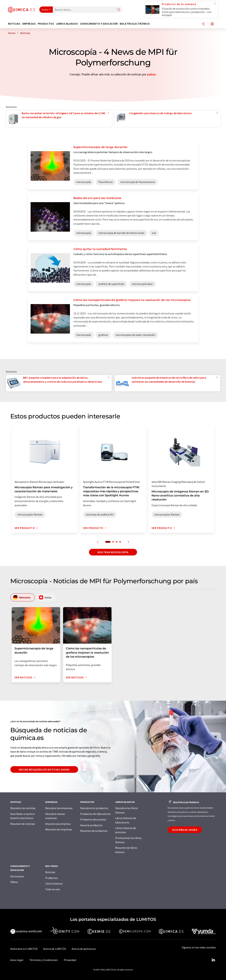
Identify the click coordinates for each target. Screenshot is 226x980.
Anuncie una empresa (58, 824)
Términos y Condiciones (44, 960)
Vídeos (14, 882)
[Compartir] (203, 24)
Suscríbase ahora (185, 830)
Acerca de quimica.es (84, 949)
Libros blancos (54, 883)
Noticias (50, 872)
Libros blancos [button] (67, 24)
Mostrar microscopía (113, 552)
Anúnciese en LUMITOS (24, 949)
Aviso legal (17, 960)
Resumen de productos (94, 831)
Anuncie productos (91, 825)
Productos (51, 878)
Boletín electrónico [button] (135, 24)
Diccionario (17, 876)
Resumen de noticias (23, 824)
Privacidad (70, 960)
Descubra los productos (94, 808)
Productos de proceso (93, 819)
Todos (45, 10)
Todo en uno (53, 889)
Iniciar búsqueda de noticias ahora (44, 769)
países (151, 74)
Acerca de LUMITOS (55, 949)
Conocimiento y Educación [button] (99, 24)
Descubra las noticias (23, 808)
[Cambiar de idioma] (212, 24)
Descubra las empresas (59, 808)
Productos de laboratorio (95, 814)
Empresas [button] (29, 24)
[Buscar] (119, 10)
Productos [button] (46, 24)
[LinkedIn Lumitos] (213, 960)
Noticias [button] (14, 24)
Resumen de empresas (59, 829)
